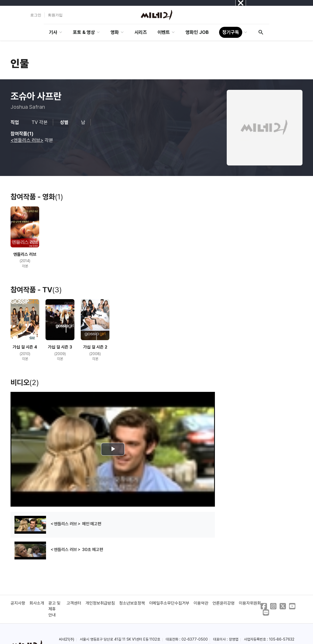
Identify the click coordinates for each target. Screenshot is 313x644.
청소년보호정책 (132, 603)
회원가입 (55, 15)
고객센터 (74, 603)
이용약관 (201, 603)
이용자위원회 (250, 603)
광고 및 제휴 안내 (54, 609)
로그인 (36, 15)
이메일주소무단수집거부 (169, 603)
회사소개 (37, 603)
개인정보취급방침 (100, 603)
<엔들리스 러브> (27, 140)
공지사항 (18, 603)
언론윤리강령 (224, 603)
